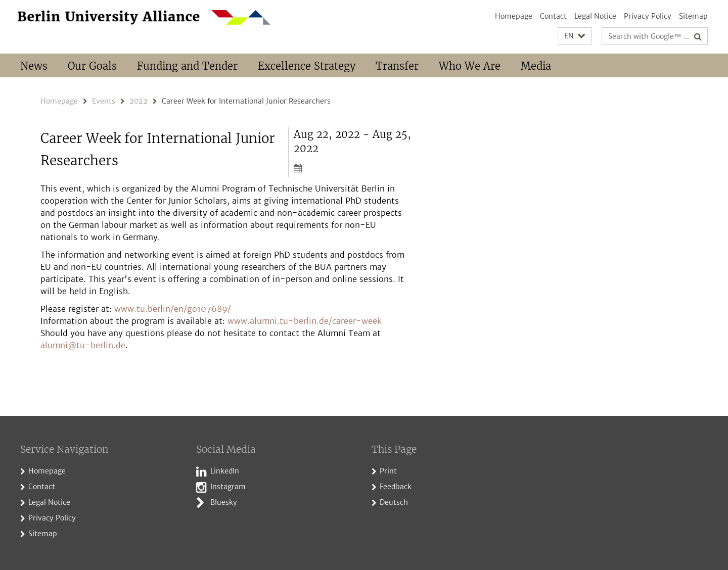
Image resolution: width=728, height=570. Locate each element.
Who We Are (470, 66)
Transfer (397, 66)
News (34, 66)
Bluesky (224, 502)
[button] (575, 36)
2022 (139, 101)
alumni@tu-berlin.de (83, 345)
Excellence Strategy (307, 66)
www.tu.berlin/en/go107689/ (173, 309)
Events (104, 101)
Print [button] (388, 471)
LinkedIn (225, 471)
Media (536, 66)
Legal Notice (595, 16)
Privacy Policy (648, 16)
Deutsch (394, 502)
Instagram (228, 487)
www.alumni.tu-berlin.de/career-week (305, 321)
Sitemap (693, 16)
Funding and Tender (187, 66)
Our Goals (92, 66)
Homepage (514, 16)
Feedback (396, 487)
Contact (553, 16)
